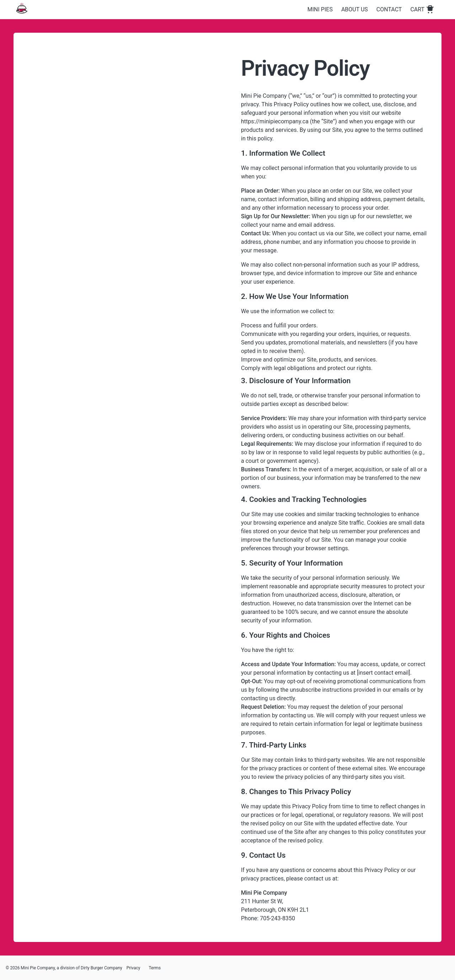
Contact (389, 9)
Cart (422, 10)
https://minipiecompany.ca (275, 121)
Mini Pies (320, 9)
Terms (155, 968)
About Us (355, 9)
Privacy (133, 968)
